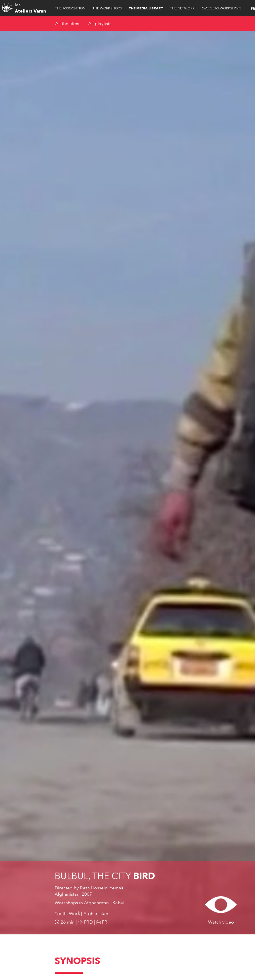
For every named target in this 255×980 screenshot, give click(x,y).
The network (182, 8)
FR (253, 9)
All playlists (100, 24)
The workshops (107, 8)
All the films (67, 24)
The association (70, 8)
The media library (146, 8)
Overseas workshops (222, 8)
